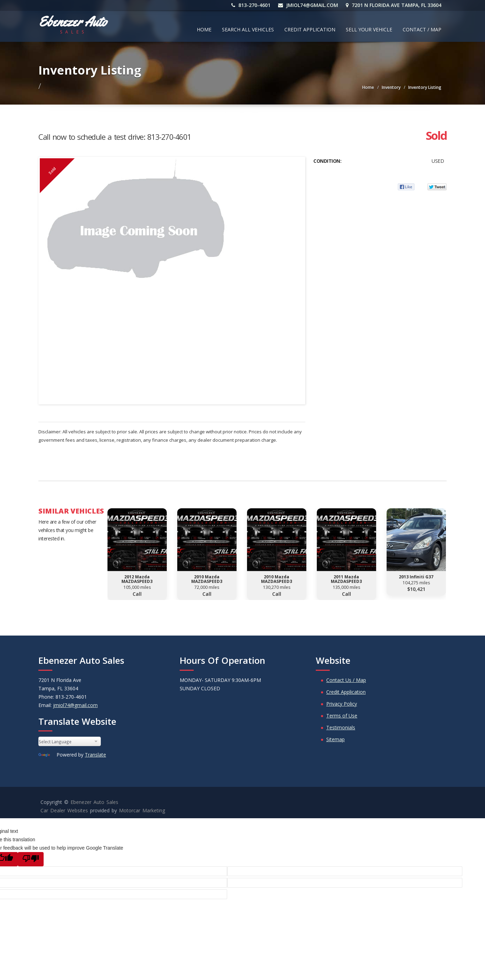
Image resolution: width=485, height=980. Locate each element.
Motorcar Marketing (142, 810)
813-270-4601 (251, 5)
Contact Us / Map (346, 680)
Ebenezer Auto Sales (94, 802)
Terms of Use (342, 716)
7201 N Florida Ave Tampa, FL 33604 (394, 5)
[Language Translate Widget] (70, 741)
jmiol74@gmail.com (308, 5)
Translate (95, 755)
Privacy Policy (342, 704)
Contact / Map (422, 29)
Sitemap (335, 739)
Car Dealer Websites (64, 810)
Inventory (391, 87)
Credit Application (310, 29)
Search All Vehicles (248, 29)
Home (204, 29)
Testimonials (341, 727)
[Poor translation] (31, 859)
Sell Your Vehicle (369, 29)
